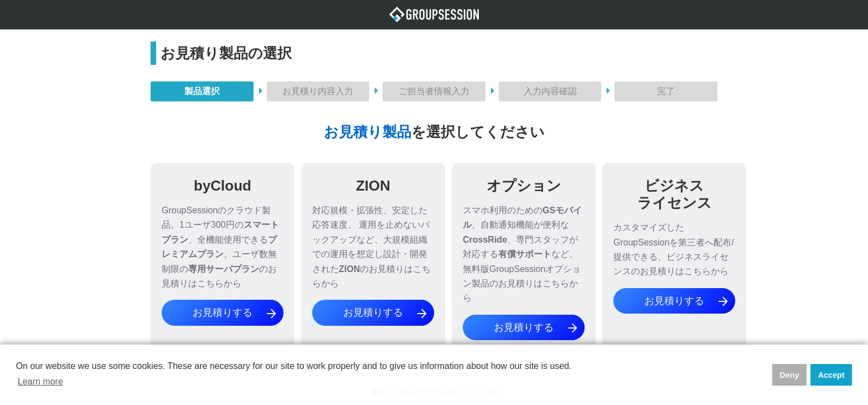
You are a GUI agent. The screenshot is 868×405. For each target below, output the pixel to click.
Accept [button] (831, 375)
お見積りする (235, 314)
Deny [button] (789, 375)
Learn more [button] (40, 381)
